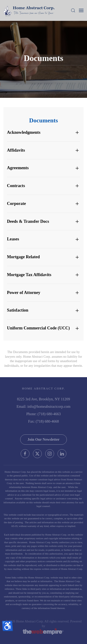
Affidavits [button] (16, 150)
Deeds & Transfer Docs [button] (28, 221)
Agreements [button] (18, 168)
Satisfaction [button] (18, 310)
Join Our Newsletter (43, 439)
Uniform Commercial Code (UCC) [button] (38, 328)
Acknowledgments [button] (24, 132)
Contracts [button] (16, 186)
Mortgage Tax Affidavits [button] (29, 275)
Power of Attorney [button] (24, 293)
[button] (73, 10)
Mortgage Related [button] (23, 257)
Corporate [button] (16, 204)
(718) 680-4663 (49, 414)
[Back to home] (29, 10)
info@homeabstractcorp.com (49, 406)
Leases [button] (13, 239)
